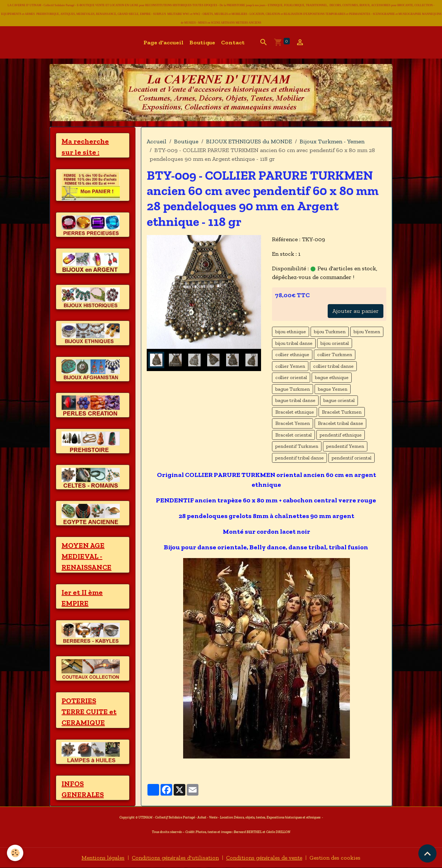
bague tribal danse (295, 400)
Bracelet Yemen (293, 423)
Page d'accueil (163, 42)
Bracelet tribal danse (340, 423)
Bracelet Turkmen (342, 412)
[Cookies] (15, 853)
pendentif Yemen (345, 446)
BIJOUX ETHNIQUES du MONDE (249, 141)
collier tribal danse (333, 366)
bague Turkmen (293, 389)
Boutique (202, 42)
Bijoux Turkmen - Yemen (332, 141)
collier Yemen (290, 366)
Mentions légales (101, 858)
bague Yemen (333, 389)
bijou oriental (335, 343)
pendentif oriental (352, 458)
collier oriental (291, 377)
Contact (233, 42)
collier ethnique (292, 355)
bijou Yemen (367, 332)
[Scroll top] (427, 853)
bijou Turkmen (330, 332)
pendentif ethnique (341, 435)
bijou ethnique (291, 332)
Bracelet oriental (293, 435)
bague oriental (339, 400)
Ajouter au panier (356, 311)
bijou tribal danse (294, 343)
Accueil (157, 141)
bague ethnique (332, 377)
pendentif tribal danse (299, 458)
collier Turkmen (335, 355)
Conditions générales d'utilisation (174, 858)
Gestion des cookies (337, 858)
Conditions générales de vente (265, 858)
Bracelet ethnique (295, 412)
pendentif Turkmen (297, 446)
